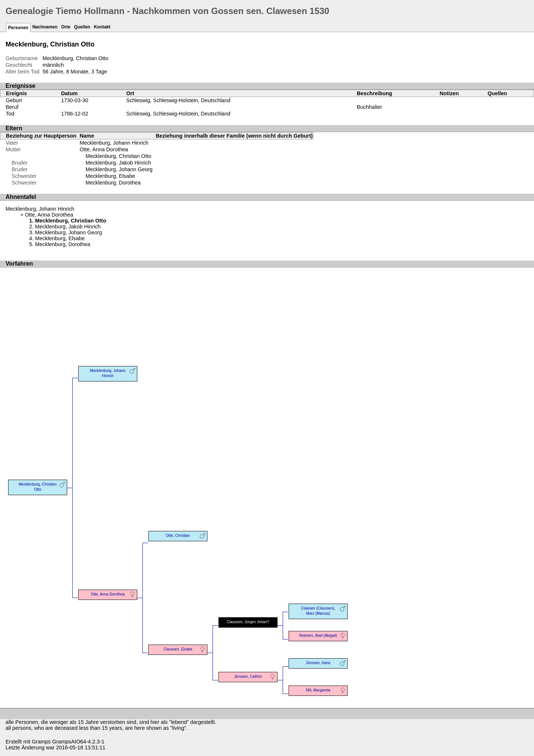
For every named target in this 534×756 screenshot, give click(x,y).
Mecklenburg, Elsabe (110, 176)
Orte (66, 27)
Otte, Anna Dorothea (104, 149)
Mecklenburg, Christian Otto (118, 156)
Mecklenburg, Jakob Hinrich (118, 163)
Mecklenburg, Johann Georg (119, 169)
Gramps (41, 742)
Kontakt (102, 27)
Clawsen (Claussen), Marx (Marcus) (318, 611)
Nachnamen (45, 27)
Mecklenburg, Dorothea (113, 183)
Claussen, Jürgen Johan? (248, 622)
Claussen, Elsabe (178, 649)
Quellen (82, 27)
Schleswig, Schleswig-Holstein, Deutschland (178, 100)
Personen (18, 28)
